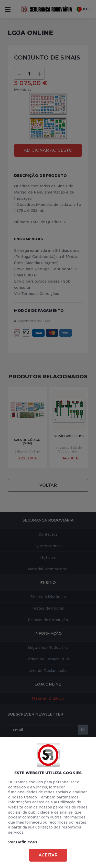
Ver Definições (23, 842)
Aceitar (48, 855)
